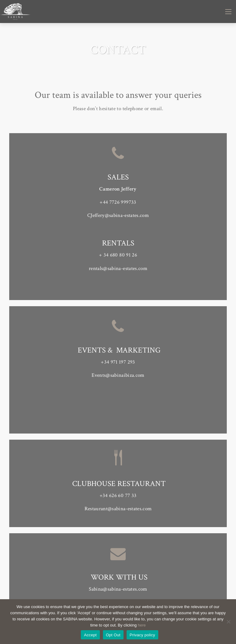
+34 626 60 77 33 (118, 496)
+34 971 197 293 (118, 362)
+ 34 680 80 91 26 (118, 255)
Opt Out (113, 635)
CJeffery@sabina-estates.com (118, 215)
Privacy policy (142, 635)
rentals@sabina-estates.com (118, 268)
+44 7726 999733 (118, 202)
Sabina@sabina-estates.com (118, 589)
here (142, 625)
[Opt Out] (228, 622)
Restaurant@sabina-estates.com (118, 509)
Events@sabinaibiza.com (118, 375)
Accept (90, 635)
